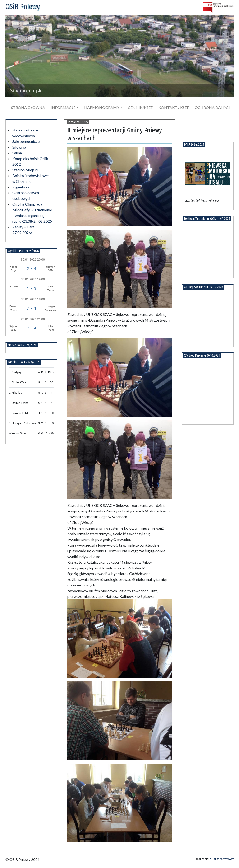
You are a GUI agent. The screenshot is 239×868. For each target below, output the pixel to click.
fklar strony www (222, 859)
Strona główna (28, 107)
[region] (119, 56)
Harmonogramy (102, 107)
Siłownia (19, 147)
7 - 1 (31, 308)
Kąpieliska (21, 187)
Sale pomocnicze (26, 141)
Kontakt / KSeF (174, 107)
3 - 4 (31, 269)
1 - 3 (31, 289)
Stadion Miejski (25, 170)
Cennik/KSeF (140, 107)
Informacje (63, 107)
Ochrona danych (213, 107)
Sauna (17, 153)
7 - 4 (31, 328)
